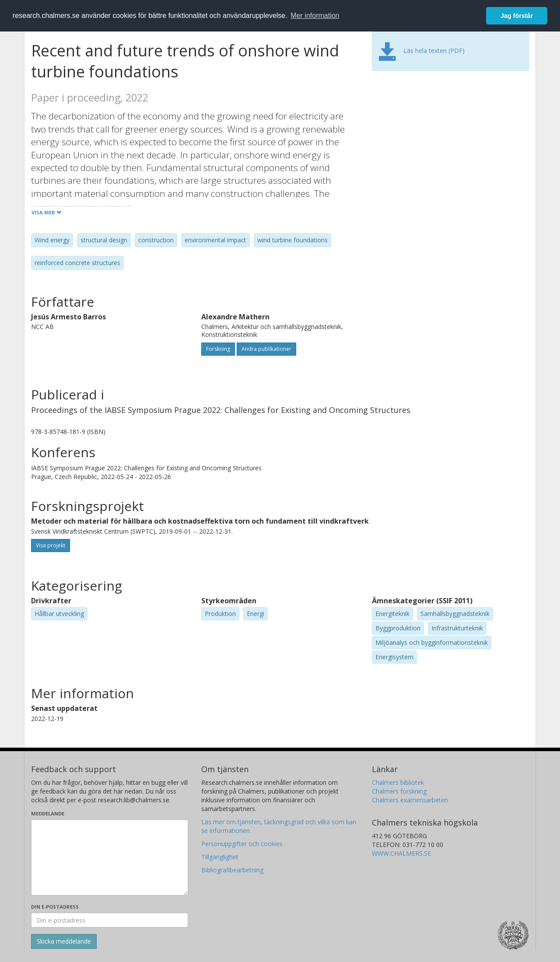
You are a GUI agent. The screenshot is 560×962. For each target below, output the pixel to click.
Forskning (218, 349)
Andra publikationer (266, 349)
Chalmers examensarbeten (410, 800)
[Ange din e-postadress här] (110, 920)
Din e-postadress (55, 907)
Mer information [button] (315, 16)
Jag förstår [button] (517, 16)
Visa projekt (51, 545)
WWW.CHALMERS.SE (401, 853)
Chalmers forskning (399, 791)
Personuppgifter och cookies (242, 844)
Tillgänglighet (220, 857)
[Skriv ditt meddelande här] (110, 857)
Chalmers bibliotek (398, 782)
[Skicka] (64, 941)
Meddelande (48, 813)
